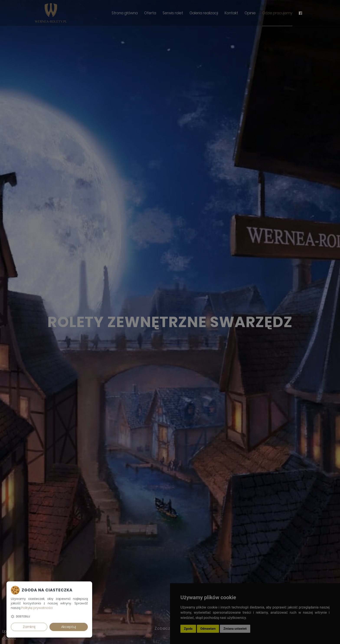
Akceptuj (69, 627)
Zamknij (29, 627)
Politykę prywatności (37, 608)
